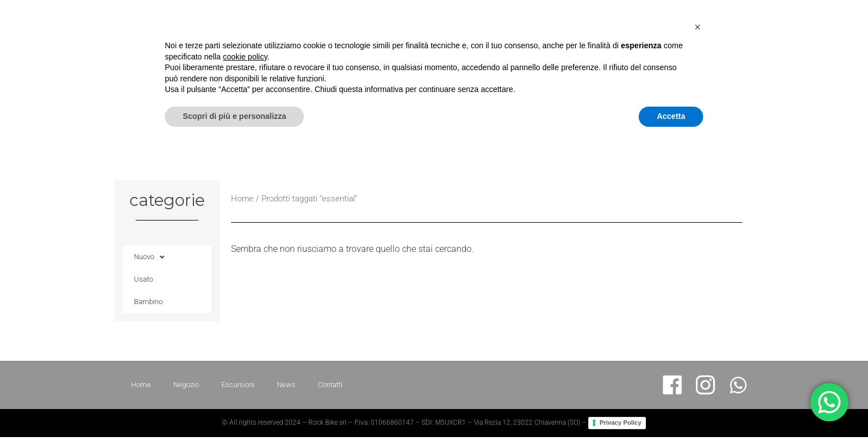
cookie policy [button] (245, 351)
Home (606, 56)
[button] (698, 321)
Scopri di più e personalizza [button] (234, 410)
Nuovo (149, 257)
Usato (144, 279)
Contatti (819, 56)
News (770, 56)
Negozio (657, 56)
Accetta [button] (671, 410)
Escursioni (716, 56)
